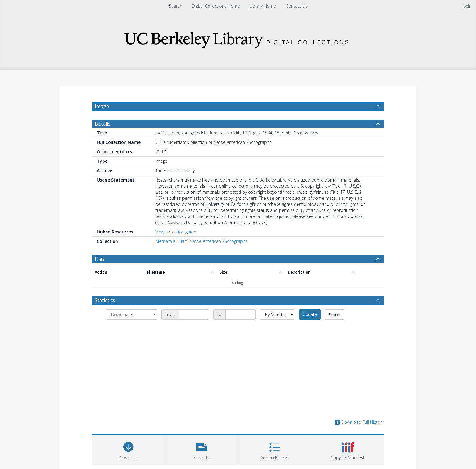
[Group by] (132, 329)
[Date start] (194, 329)
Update (310, 329)
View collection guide (176, 246)
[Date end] (240, 329)
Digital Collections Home (216, 6)
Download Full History (359, 437)
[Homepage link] (238, 38)
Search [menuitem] (175, 6)
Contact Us (297, 6)
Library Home (263, 6)
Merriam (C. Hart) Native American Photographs (201, 256)
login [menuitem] (467, 6)
